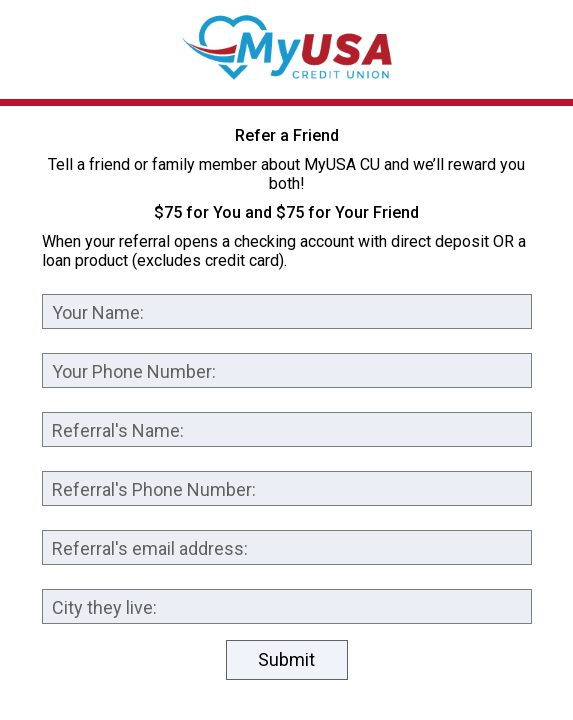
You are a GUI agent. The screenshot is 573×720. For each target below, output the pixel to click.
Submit (286, 659)
